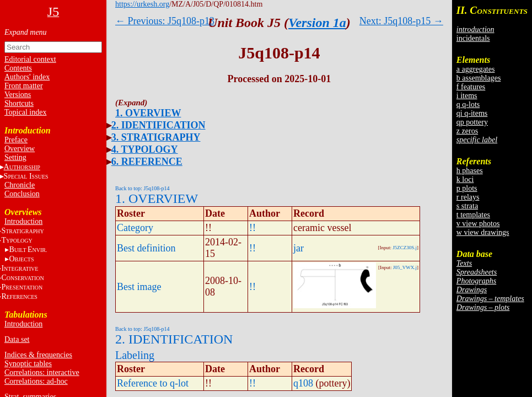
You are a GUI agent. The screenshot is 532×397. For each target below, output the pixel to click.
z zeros (467, 131)
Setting (15, 157)
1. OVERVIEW (148, 113)
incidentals (473, 38)
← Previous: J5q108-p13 (165, 21)
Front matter (24, 86)
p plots (467, 188)
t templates (473, 215)
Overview (20, 149)
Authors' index (27, 77)
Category (135, 228)
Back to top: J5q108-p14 (143, 188)
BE (28, 250)
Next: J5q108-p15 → (401, 21)
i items (467, 96)
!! (252, 228)
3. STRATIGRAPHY (156, 137)
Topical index (25, 112)
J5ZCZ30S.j (405, 248)
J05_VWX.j (405, 267)
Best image (139, 287)
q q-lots (468, 104)
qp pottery (472, 122)
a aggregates (476, 69)
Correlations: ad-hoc (36, 381)
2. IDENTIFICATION (158, 125)
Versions (18, 95)
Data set (17, 339)
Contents (18, 68)
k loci (465, 179)
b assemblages (479, 78)
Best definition (146, 248)
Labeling (135, 355)
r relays (468, 197)
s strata (467, 206)
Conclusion (22, 194)
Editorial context (30, 59)
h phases (470, 171)
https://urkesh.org (142, 4)
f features (471, 87)
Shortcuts (19, 103)
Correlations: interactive (42, 372)
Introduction (23, 221)
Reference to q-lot (153, 383)
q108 (303, 383)
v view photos (478, 224)
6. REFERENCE (147, 162)
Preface (16, 140)
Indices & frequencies (38, 355)
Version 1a (317, 23)
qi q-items (472, 113)
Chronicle (20, 185)
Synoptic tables (28, 364)
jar (299, 248)
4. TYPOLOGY (145, 149)
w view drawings (483, 232)
